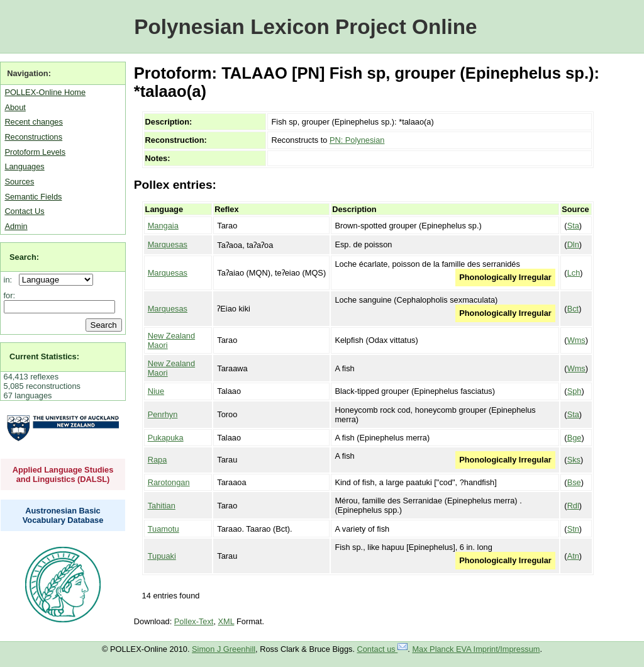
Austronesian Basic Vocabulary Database (63, 515)
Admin (16, 226)
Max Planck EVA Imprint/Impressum (476, 649)
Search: (24, 257)
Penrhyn (163, 414)
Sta (573, 226)
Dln (573, 244)
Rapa (158, 460)
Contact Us (24, 211)
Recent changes (33, 122)
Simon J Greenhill (224, 649)
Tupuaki (162, 556)
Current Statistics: (44, 356)
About (15, 107)
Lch (574, 273)
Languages (24, 166)
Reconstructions (33, 137)
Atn (573, 556)
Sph (575, 391)
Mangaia (163, 226)
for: (10, 295)
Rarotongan (169, 482)
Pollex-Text (194, 621)
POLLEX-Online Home (45, 92)
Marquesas (168, 244)
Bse (574, 482)
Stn (573, 529)
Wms (576, 340)
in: (10, 280)
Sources (19, 182)
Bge (575, 438)
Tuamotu (164, 529)
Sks (574, 460)
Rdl (573, 506)
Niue (156, 391)
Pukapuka (166, 438)
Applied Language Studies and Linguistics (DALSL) (63, 474)
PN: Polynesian (357, 140)
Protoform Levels (35, 152)
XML (226, 621)
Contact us (383, 649)
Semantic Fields (33, 197)
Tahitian (162, 506)
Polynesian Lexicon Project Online (305, 27)
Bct (573, 309)
